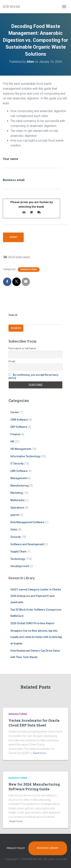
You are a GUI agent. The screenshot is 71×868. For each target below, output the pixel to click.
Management (19, 478)
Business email (32, 185)
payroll (15, 515)
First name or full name (22, 348)
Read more (39, 753)
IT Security (17, 464)
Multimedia (17, 500)
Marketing (17, 493)
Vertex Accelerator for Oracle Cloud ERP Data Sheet (34, 723)
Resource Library (48, 848)
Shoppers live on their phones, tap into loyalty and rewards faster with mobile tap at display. (36, 637)
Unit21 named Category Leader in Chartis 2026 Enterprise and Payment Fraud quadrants (36, 596)
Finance (15, 434)
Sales (14, 529)
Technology (18, 559)
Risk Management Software (27, 522)
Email (12, 361)
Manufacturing (29, 269)
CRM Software (19, 420)
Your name (32, 164)
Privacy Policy (16, 848)
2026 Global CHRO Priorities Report (32, 623)
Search (13, 315)
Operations (17, 508)
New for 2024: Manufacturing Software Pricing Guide (34, 787)
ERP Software (19, 427)
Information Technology (25, 456)
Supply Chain (18, 552)
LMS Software (19, 471)
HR (12, 442)
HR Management (21, 449)
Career (15, 412)
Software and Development (27, 544)
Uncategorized (20, 566)
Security (16, 537)
